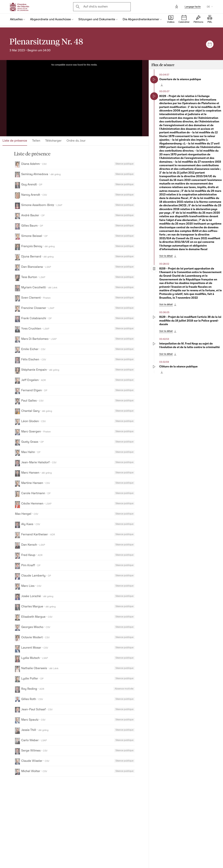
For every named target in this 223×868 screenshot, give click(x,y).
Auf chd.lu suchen (96, 7)
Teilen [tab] (36, 141)
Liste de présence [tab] (15, 141)
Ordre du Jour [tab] (76, 141)
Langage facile (193, 7)
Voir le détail (166, 256)
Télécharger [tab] (53, 141)
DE (208, 7)
